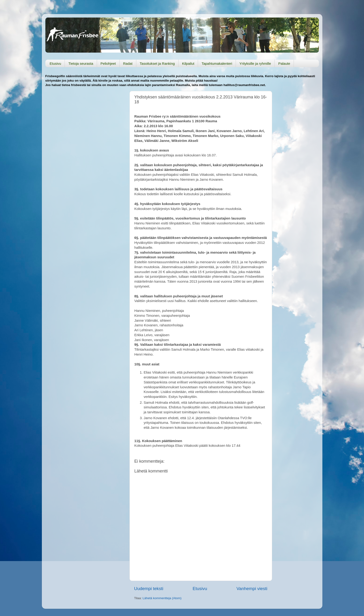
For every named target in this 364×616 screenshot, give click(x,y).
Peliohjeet (108, 63)
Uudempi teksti (149, 589)
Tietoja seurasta (81, 63)
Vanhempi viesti (252, 589)
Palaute (284, 63)
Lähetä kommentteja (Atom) (162, 598)
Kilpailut (188, 63)
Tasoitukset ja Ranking (157, 63)
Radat (128, 63)
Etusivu (55, 63)
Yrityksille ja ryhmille (255, 63)
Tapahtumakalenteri (217, 63)
